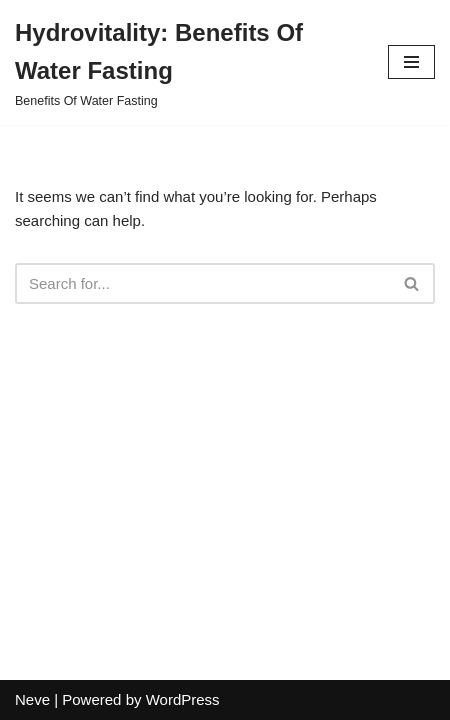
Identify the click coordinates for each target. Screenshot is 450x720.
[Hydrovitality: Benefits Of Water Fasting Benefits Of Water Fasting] (186, 62)
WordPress (183, 699)
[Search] (202, 283)
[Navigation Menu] (411, 62)
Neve (32, 699)
